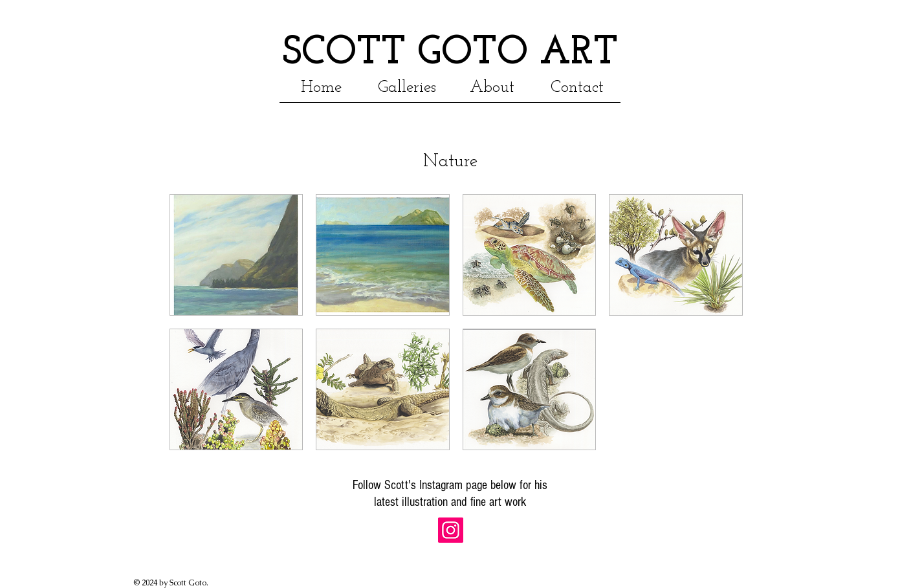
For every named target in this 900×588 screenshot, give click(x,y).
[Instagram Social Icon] (451, 530)
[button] (492, 87)
